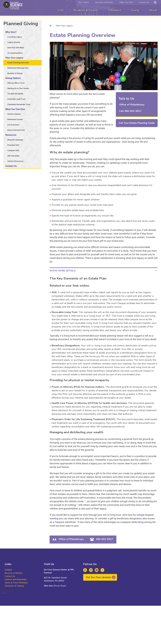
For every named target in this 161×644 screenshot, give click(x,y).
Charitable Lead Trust (16, 99)
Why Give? (11, 32)
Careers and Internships (16, 579)
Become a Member (104, 2)
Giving (135, 10)
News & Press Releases (16, 583)
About (153, 10)
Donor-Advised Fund (16, 130)
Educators (115, 10)
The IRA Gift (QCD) (15, 94)
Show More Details (63, 271)
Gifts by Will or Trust (16, 83)
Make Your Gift (126, 2)
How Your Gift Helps (16, 48)
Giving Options (13, 78)
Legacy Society (14, 42)
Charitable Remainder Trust (19, 104)
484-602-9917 (101, 539)
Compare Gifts (13, 150)
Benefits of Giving (15, 73)
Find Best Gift (13, 145)
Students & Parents (86, 10)
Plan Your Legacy (14, 58)
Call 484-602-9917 (130, 111)
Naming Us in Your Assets (18, 88)
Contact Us (144, 2)
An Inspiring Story (15, 53)
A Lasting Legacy (15, 37)
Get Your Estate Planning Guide (137, 123)
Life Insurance (13, 125)
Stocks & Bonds (14, 114)
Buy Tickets (84, 2)
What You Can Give (15, 109)
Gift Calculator (13, 156)
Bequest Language (15, 140)
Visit (61, 10)
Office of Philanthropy (132, 105)
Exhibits (8, 570)
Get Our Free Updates (99, 577)
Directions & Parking (14, 586)
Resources (11, 135)
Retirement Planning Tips (18, 68)
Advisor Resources (15, 161)
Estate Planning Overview (18, 63)
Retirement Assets (15, 119)
